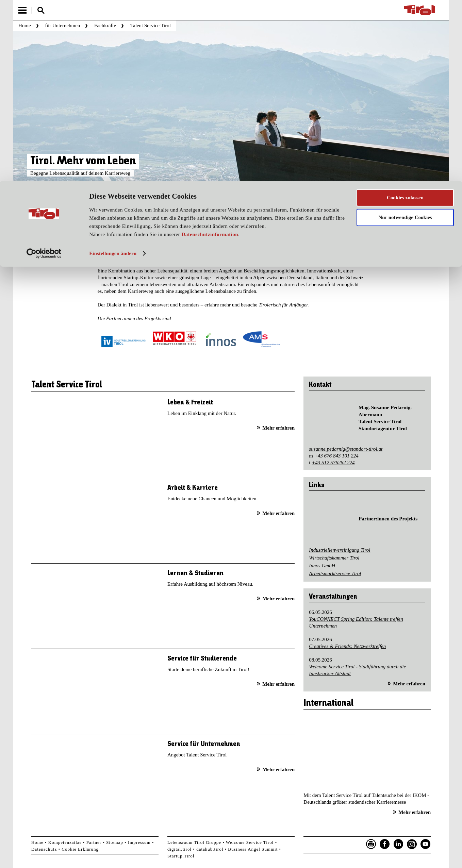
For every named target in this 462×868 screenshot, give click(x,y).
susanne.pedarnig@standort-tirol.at (346, 449)
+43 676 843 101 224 (336, 456)
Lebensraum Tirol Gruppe (194, 842)
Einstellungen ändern (113, 72)
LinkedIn (398, 844)
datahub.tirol (210, 849)
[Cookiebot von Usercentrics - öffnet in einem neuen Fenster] (44, 72)
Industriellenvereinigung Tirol (340, 550)
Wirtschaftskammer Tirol (334, 558)
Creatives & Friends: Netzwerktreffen (347, 646)
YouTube (426, 844)
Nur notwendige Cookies (405, 37)
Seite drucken (371, 844)
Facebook (385, 844)
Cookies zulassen (405, 17)
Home (37, 842)
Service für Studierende (202, 659)
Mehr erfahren (278, 428)
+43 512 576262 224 (333, 463)
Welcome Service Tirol (250, 842)
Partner (94, 842)
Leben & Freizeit (190, 403)
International (328, 703)
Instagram (412, 844)
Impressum (139, 842)
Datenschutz (44, 849)
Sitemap (115, 842)
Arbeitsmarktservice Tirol (335, 573)
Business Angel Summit (253, 849)
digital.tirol (179, 849)
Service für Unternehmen (204, 744)
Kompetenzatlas (65, 842)
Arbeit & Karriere (193, 488)
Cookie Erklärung (80, 849)
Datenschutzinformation (210, 54)
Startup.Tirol (181, 856)
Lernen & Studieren (195, 573)
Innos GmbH (322, 566)
